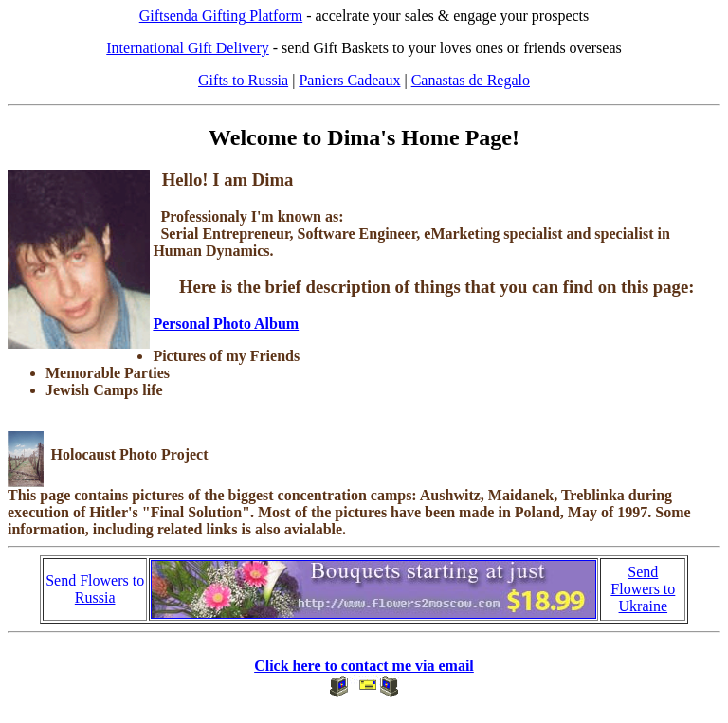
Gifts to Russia (243, 80)
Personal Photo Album (226, 324)
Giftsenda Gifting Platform (221, 16)
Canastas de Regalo (471, 80)
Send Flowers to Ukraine (643, 589)
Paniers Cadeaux (349, 80)
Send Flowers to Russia (95, 589)
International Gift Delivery (188, 48)
